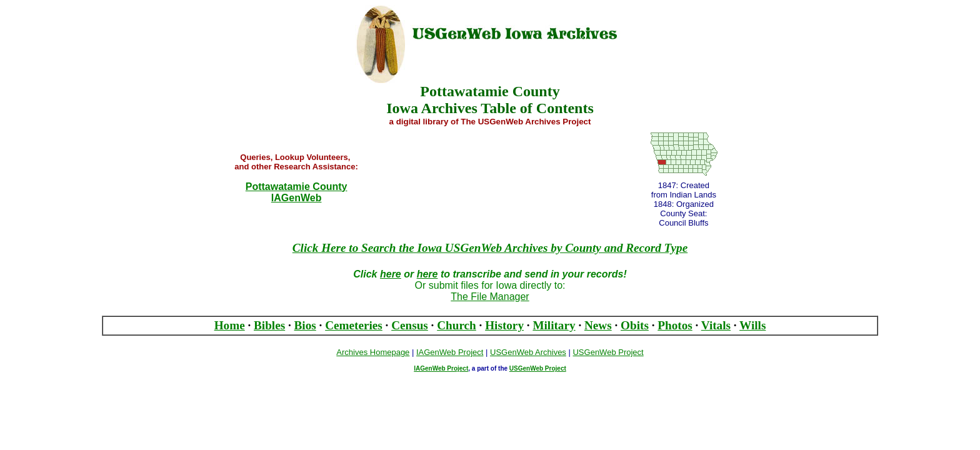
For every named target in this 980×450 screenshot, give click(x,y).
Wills (752, 325)
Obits (635, 325)
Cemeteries (354, 325)
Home (230, 325)
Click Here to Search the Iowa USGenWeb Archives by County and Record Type (490, 248)
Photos (675, 325)
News (598, 325)
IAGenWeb (297, 198)
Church (457, 325)
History (504, 325)
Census (410, 325)
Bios (305, 325)
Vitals (716, 325)
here (391, 274)
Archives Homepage (373, 352)
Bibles (269, 325)
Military (554, 325)
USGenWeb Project (538, 368)
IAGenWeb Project (441, 368)
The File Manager (490, 297)
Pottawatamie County (297, 187)
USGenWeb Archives (528, 352)
